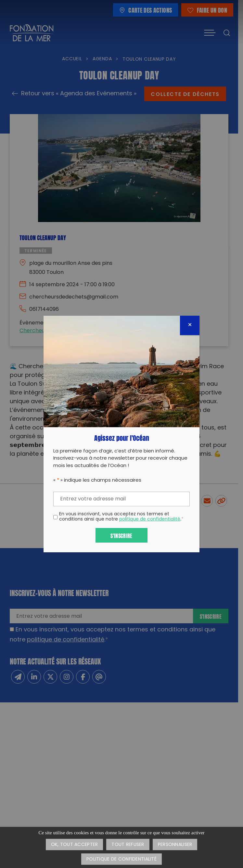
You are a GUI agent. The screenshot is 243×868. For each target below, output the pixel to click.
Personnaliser (175, 845)
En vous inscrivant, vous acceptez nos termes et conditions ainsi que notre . (121, 517)
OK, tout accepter (75, 845)
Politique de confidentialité (122, 859)
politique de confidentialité (150, 519)
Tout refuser (128, 845)
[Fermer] (190, 325)
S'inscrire (121, 535)
